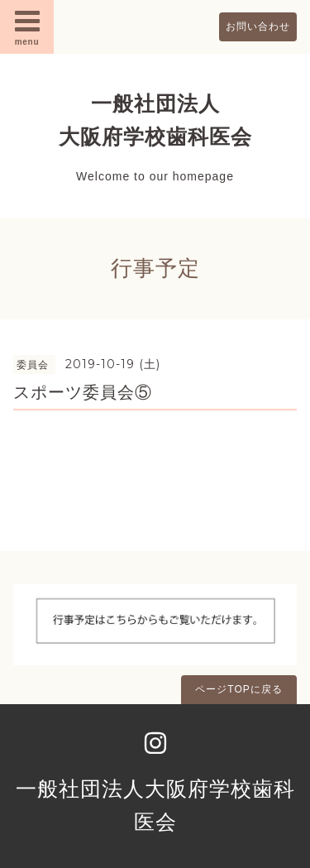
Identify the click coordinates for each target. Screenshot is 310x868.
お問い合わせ (258, 26)
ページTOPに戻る (238, 689)
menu (27, 26)
